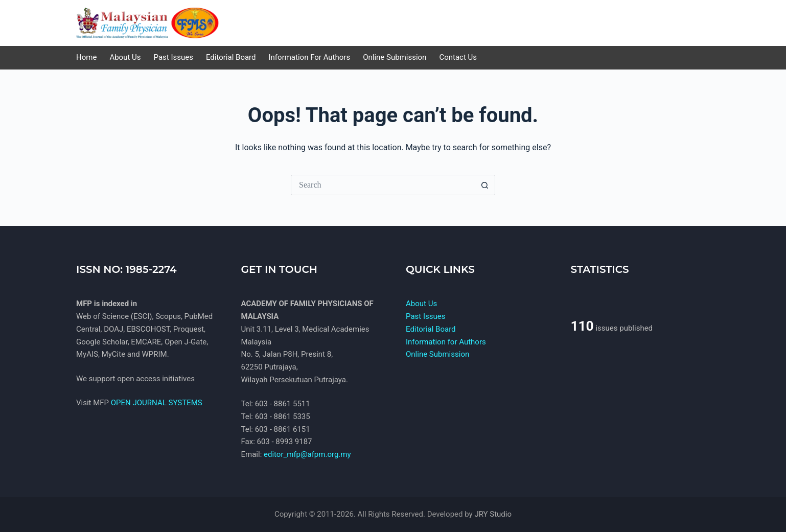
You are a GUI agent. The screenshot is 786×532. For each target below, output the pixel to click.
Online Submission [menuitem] (395, 57)
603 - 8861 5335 (283, 417)
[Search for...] (383, 185)
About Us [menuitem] (125, 57)
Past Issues (425, 316)
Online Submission (437, 354)
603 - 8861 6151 (283, 429)
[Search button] (485, 185)
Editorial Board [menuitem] (231, 57)
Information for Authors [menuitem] (310, 57)
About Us (421, 304)
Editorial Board (431, 329)
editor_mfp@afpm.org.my (307, 454)
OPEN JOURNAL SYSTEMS (157, 403)
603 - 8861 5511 (283, 404)
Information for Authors (446, 342)
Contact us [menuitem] (458, 57)
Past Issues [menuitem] (174, 57)
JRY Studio (493, 514)
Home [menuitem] (86, 57)
